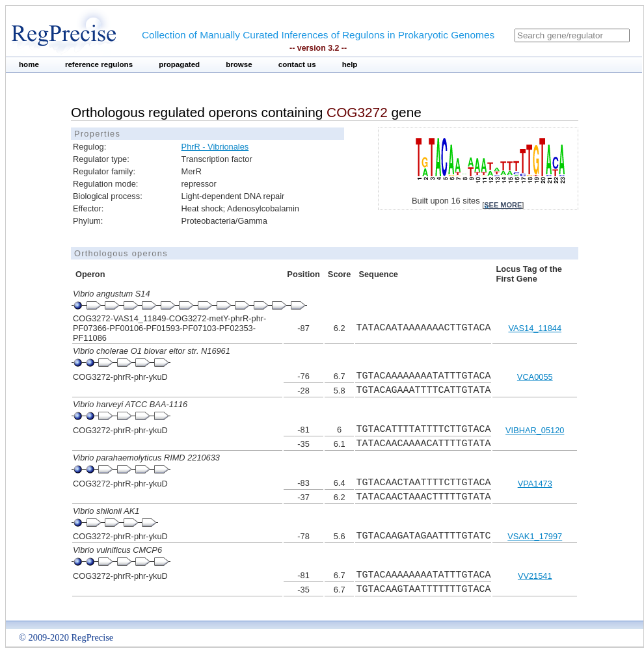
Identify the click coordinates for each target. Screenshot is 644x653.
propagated (179, 64)
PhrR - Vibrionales (215, 147)
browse (239, 64)
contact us (297, 64)
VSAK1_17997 (535, 536)
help (350, 64)
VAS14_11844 (535, 328)
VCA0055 (535, 377)
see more (503, 205)
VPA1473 (535, 484)
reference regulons (99, 64)
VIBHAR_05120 (535, 430)
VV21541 (535, 576)
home (29, 64)
